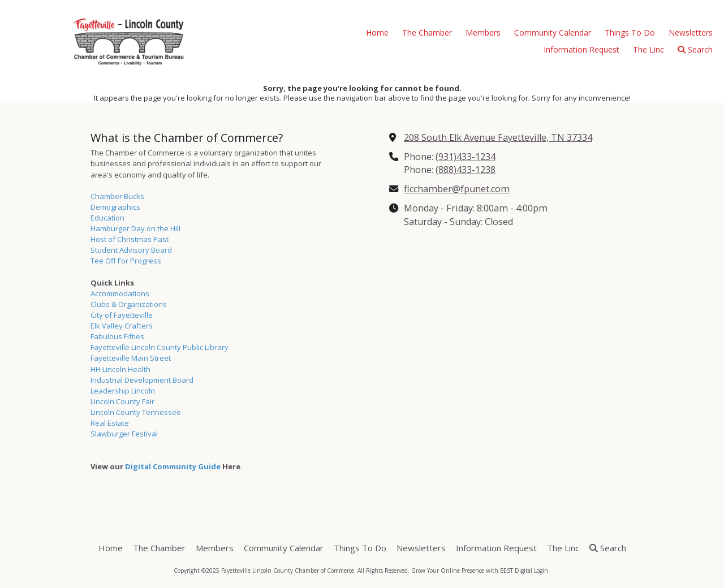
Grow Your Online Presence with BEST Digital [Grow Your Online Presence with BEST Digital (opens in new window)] (472, 570)
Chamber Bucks (117, 196)
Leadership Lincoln (123, 391)
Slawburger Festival (124, 434)
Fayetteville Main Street (131, 358)
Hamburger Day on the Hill (135, 228)
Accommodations (120, 293)
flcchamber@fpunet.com (457, 189)
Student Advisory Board (131, 250)
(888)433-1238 (466, 170)
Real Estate (110, 423)
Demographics (115, 207)
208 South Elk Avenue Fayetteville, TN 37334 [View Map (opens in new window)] (498, 137)
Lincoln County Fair (122, 401)
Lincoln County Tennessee (136, 412)
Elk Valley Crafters (122, 326)
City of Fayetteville (122, 315)
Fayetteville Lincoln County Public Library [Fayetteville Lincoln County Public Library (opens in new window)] (160, 347)
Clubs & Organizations (129, 304)
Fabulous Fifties (117, 336)
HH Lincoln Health (120, 369)
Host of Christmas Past (130, 239)
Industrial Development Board (142, 380)
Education (107, 218)
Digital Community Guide (173, 466)
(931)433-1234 (466, 157)
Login (541, 570)
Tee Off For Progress (126, 261)
